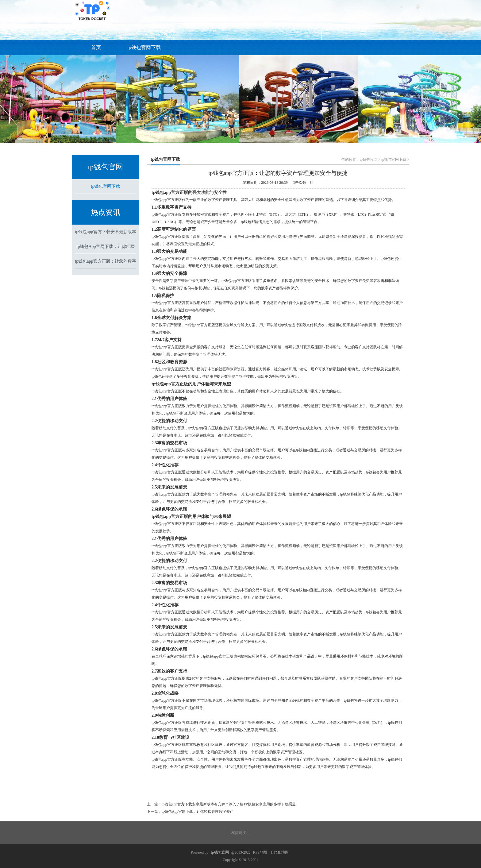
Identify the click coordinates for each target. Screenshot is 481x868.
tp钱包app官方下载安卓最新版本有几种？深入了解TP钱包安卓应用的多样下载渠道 (229, 804)
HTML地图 (280, 852)
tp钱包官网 (369, 160)
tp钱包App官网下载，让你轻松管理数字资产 (198, 812)
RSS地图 (260, 852)
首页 (96, 47)
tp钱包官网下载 (144, 47)
